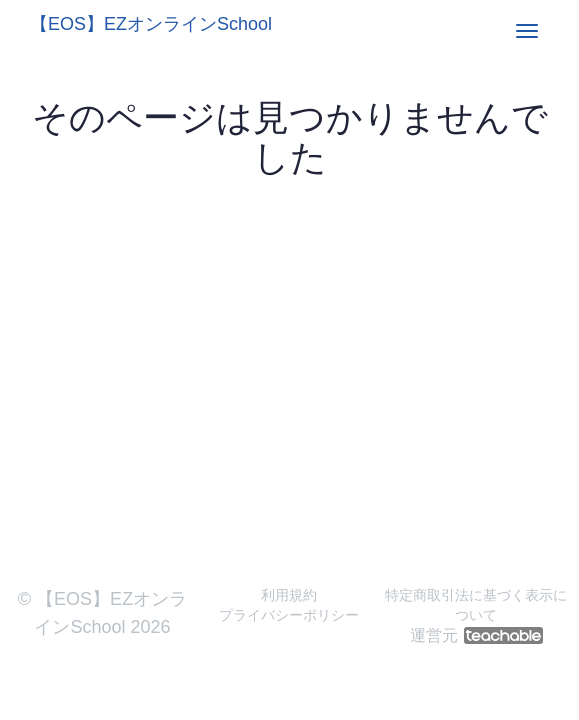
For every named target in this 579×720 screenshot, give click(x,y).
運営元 (476, 635)
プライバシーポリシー (289, 615)
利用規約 (289, 595)
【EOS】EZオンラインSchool (151, 24)
